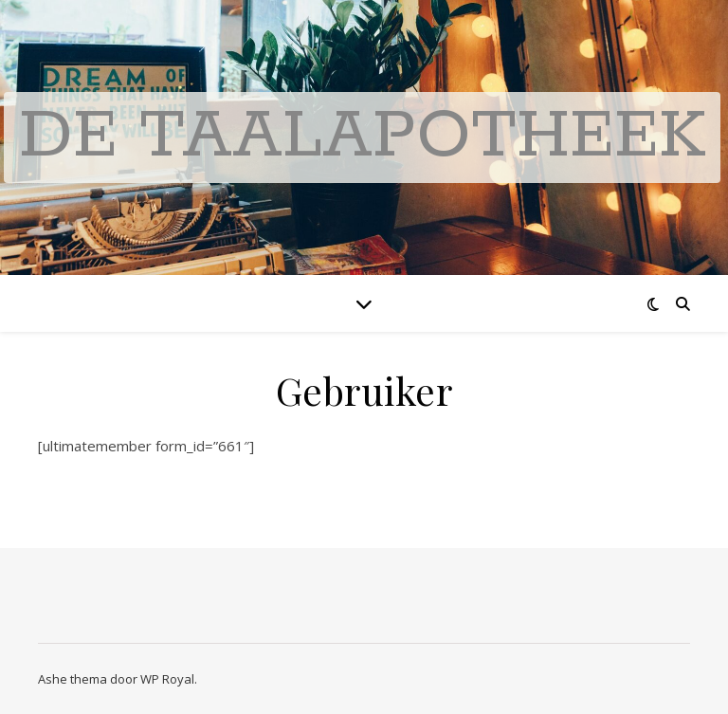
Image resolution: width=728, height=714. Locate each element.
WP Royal (167, 679)
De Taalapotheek (362, 137)
